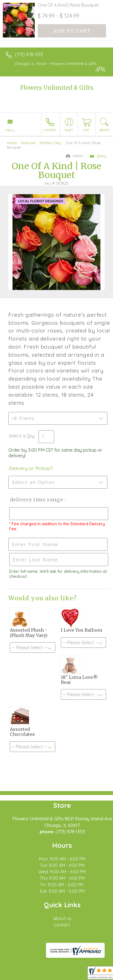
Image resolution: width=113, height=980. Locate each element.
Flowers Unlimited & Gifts (57, 88)
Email (98, 156)
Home (12, 143)
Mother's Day (50, 143)
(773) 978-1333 (29, 54)
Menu (10, 130)
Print (75, 156)
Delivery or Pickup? (31, 468)
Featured (28, 143)
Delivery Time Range (36, 500)
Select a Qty (22, 436)
